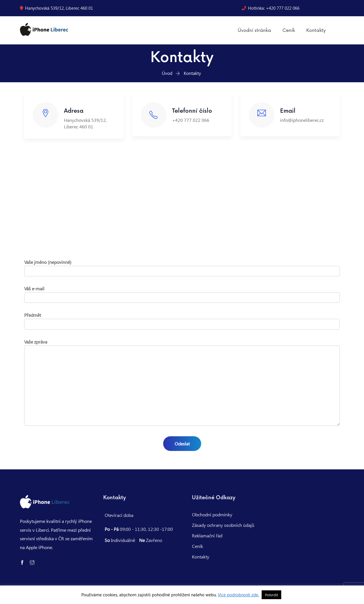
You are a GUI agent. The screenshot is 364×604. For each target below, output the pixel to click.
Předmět (182, 320)
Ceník (289, 30)
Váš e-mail (182, 293)
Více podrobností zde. (238, 595)
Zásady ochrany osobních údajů (223, 525)
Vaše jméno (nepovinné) (182, 267)
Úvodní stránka (254, 30)
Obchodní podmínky (212, 514)
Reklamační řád (207, 536)
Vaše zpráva (182, 383)
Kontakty (316, 30)
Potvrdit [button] (271, 595)
